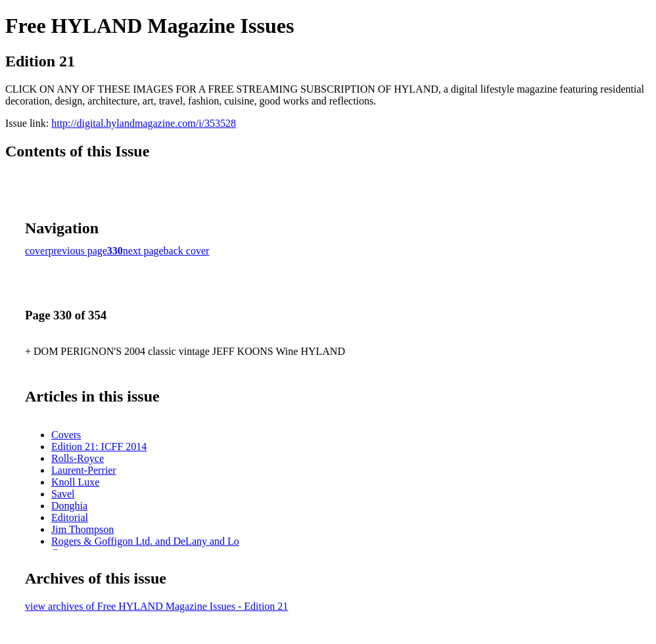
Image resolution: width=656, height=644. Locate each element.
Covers (66, 435)
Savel (63, 494)
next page (143, 251)
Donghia (69, 506)
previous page (78, 251)
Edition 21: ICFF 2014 (99, 447)
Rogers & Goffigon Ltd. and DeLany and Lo (145, 541)
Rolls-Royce (78, 458)
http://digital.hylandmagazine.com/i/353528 (144, 123)
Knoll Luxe (75, 482)
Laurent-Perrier (84, 470)
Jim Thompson (82, 529)
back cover (187, 251)
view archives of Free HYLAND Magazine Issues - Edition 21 (156, 606)
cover (37, 251)
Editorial (70, 517)
